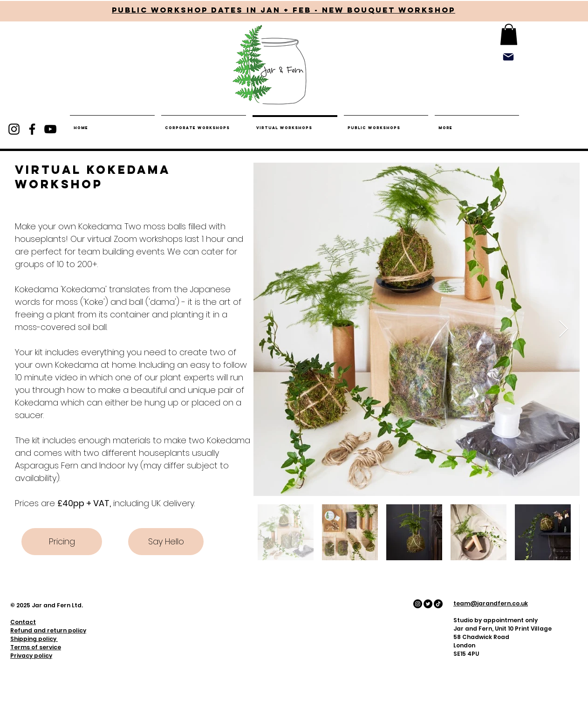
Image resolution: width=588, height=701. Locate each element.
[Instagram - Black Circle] (418, 604)
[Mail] (508, 57)
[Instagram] (14, 129)
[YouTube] (50, 129)
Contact (23, 622)
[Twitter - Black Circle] (428, 604)
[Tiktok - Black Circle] (438, 604)
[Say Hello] (166, 542)
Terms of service (36, 647)
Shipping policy (34, 639)
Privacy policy (31, 656)
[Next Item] (564, 329)
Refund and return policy (48, 630)
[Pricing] (62, 542)
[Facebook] (32, 129)
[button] (509, 34)
